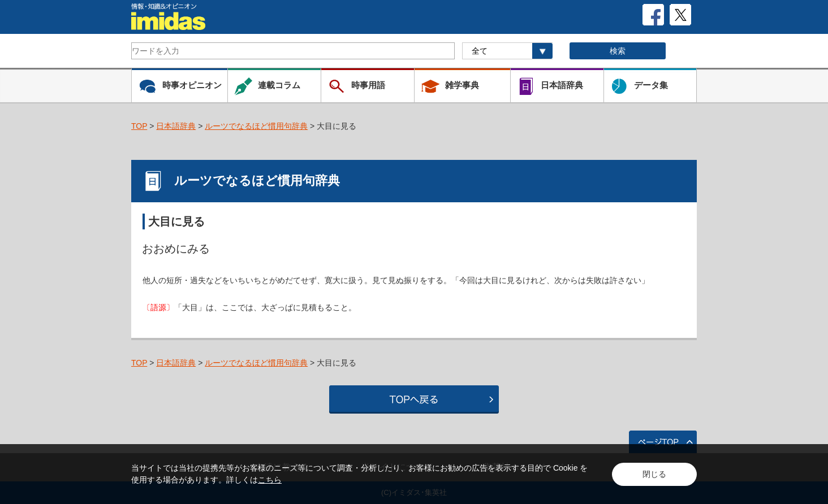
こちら (270, 480)
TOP (139, 126)
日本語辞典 (176, 126)
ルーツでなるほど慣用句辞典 (256, 126)
